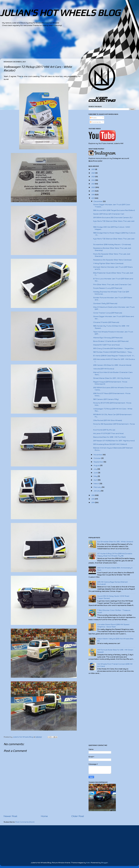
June (96, 473)
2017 (93, 198)
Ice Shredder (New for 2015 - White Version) (115, 542)
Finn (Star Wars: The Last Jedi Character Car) (112, 285)
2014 (93, 502)
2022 (93, 180)
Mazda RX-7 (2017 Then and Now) (106, 345)
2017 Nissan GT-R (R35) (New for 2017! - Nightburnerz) (114, 441)
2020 (93, 187)
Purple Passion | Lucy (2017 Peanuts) (108, 288)
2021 (93, 184)
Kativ (88, 863)
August (97, 465)
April (96, 480)
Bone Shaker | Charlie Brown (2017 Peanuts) (111, 341)
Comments (95, 122)
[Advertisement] (64, 44)
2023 (93, 177)
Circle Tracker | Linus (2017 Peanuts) (108, 313)
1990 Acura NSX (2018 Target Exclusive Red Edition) (114, 210)
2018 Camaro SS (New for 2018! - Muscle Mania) (112, 365)
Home (44, 816)
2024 (93, 173)
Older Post (78, 816)
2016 (93, 495)
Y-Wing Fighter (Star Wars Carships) (108, 263)
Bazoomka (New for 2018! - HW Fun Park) (109, 437)
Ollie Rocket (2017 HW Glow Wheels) (107, 420)
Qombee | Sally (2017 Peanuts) (105, 303)
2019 (93, 191)
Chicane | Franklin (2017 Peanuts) (106, 322)
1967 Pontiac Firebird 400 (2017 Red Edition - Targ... (113, 352)
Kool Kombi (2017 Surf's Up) (104, 430)
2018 (93, 195)
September (99, 462)
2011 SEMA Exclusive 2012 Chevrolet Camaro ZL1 (113, 218)
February (98, 487)
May (96, 476)
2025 (93, 169)
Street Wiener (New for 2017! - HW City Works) (111, 378)
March (97, 484)
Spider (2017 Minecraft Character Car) (109, 214)
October (97, 458)
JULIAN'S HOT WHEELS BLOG (60, 13)
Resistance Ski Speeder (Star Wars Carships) (112, 260)
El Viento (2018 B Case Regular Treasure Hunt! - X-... (114, 356)
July (95, 469)
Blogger (105, 863)
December (98, 201)
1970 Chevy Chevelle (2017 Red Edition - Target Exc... (114, 348)
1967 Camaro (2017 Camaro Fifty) (106, 399)
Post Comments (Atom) (25, 822)
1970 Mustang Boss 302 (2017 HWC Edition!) (110, 444)
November (98, 455)
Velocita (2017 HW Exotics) (104, 369)
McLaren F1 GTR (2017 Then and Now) (108, 433)
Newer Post (10, 816)
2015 (93, 499)
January (97, 491)
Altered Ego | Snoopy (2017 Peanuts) (108, 338)
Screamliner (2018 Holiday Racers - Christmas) (112, 244)
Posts (93, 118)
